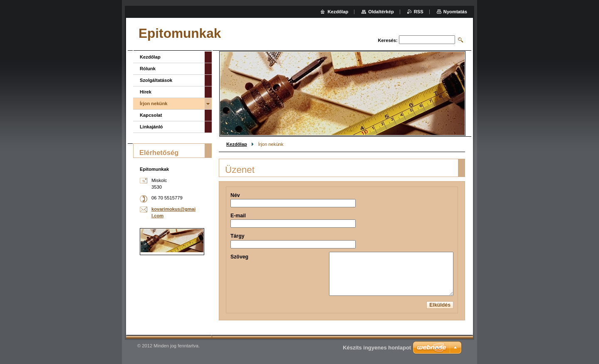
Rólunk (148, 69)
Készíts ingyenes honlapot (377, 348)
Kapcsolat (151, 115)
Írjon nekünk (154, 103)
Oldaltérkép (381, 12)
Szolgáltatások (156, 80)
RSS (419, 12)
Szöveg (239, 257)
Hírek (146, 92)
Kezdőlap (237, 144)
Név (235, 195)
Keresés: (388, 40)
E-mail (238, 216)
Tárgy (238, 236)
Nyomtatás (455, 12)
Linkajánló (151, 127)
